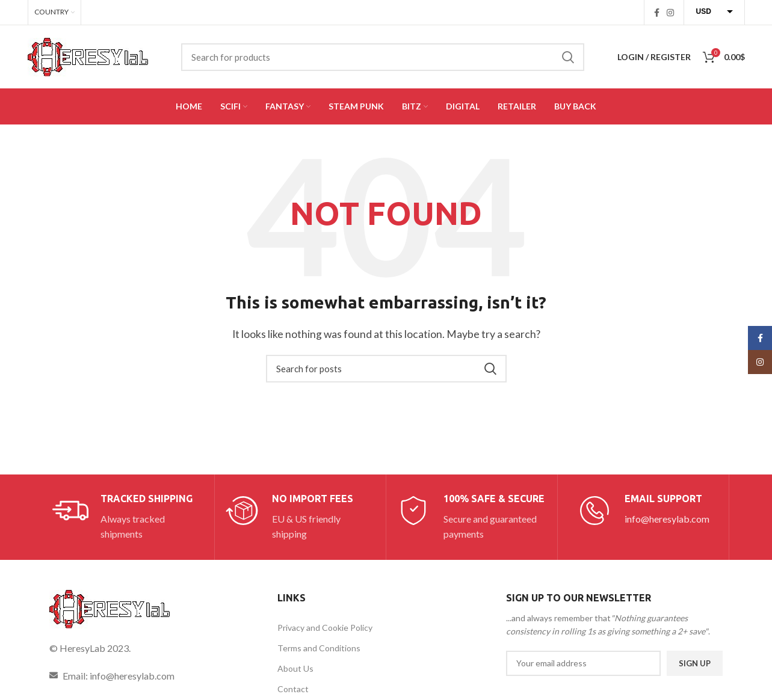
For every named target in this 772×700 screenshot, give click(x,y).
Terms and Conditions (319, 648)
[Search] (383, 57)
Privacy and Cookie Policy (325, 628)
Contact (293, 689)
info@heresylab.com (667, 519)
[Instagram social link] (670, 13)
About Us (295, 668)
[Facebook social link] (657, 13)
